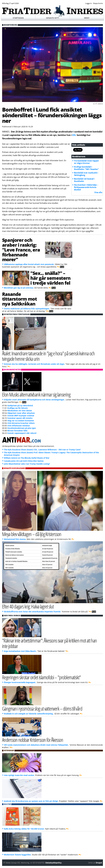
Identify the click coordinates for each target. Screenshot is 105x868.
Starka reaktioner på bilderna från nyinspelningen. (27, 309)
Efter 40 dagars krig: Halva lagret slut (28, 606)
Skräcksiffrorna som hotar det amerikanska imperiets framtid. (32, 612)
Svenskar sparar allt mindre (20, 418)
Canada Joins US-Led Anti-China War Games (24, 461)
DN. (74, 135)
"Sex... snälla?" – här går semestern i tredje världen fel (50, 278)
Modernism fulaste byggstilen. (18, 855)
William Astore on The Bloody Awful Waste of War (27, 458)
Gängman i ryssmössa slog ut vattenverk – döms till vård (42, 708)
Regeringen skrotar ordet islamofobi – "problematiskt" (41, 677)
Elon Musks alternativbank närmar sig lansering (36, 394)
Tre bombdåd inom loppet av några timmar (86, 162)
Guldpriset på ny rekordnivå (20, 406)
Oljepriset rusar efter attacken (21, 413)
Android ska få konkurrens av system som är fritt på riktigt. (31, 801)
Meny (87, 18)
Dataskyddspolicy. (54, 863)
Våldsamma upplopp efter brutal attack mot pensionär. (29, 264)
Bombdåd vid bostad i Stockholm (84, 180)
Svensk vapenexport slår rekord (22, 433)
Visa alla (98, 192)
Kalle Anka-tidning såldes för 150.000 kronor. (24, 829)
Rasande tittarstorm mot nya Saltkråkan (19, 299)
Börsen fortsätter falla (17, 431)
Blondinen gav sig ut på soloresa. (19, 288)
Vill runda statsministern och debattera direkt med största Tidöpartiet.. (36, 745)
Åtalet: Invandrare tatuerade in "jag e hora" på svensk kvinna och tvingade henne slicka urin (48, 356)
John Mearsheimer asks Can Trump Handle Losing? (27, 464)
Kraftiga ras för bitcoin (18, 408)
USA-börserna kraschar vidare (21, 423)
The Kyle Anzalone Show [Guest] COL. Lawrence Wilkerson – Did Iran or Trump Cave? (42, 450)
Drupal (99, 863)
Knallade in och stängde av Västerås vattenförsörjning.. (29, 714)
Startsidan (18, 18)
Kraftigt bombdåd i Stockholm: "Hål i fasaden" (86, 168)
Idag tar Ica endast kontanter (21, 421)
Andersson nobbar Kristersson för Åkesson (33, 740)
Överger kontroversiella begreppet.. (20, 682)
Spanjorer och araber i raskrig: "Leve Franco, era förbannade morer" (21, 250)
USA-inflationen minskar (19, 426)
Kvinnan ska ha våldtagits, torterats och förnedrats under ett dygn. (34, 364)
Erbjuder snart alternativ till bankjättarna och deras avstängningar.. (35, 400)
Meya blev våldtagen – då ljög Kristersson (32, 534)
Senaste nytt (53, 18)
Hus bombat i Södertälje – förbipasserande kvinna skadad (86, 187)
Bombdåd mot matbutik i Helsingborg (86, 174)
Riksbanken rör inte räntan (20, 411)
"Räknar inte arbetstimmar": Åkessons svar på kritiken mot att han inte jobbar (49, 643)
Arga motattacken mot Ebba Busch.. (20, 651)
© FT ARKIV (98, 104)
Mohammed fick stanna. (15, 539)
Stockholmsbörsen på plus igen (22, 428)
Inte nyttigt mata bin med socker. (19, 775)
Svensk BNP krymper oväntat (21, 416)
